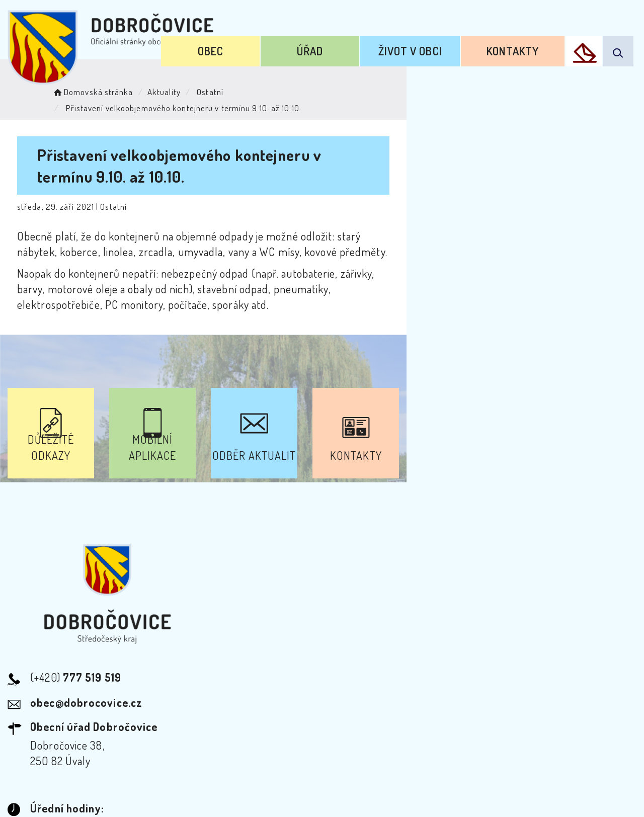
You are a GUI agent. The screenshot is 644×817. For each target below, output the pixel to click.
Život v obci (449, 44)
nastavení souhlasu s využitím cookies (548, 791)
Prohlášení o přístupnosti (213, 726)
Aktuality (186, 88)
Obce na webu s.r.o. (482, 775)
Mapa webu (403, 726)
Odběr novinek (324, 726)
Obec (301, 44)
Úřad (374, 44)
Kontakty (527, 44)
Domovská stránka (114, 88)
